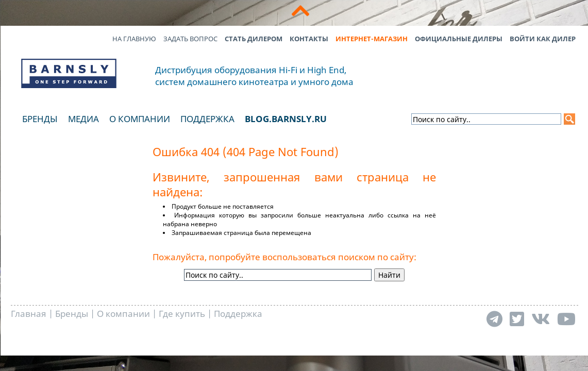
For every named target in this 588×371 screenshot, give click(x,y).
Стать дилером (254, 39)
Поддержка (207, 119)
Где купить (182, 314)
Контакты (309, 39)
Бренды (40, 119)
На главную (134, 39)
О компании (140, 119)
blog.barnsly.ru (286, 119)
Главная (29, 314)
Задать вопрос (190, 39)
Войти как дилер (543, 39)
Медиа (83, 119)
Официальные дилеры (459, 39)
